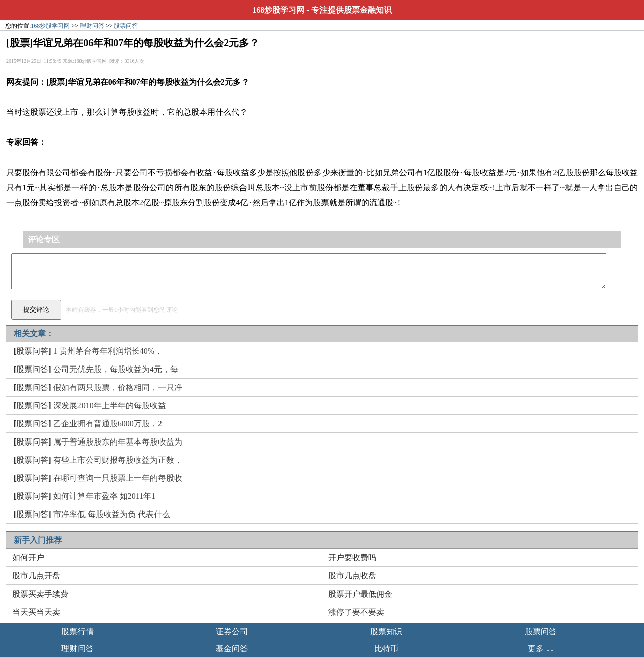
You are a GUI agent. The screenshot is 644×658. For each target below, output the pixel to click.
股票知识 (386, 632)
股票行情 (77, 632)
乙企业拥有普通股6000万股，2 (108, 424)
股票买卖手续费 (40, 594)
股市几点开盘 (36, 576)
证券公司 (232, 632)
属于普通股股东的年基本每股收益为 (118, 442)
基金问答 (232, 649)
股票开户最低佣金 (360, 594)
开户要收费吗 (352, 558)
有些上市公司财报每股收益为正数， (118, 460)
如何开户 (28, 558)
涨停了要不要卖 (356, 612)
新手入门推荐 (38, 540)
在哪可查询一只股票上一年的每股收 (118, 478)
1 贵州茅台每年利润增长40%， (108, 351)
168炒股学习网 (278, 10)
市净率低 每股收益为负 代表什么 (112, 514)
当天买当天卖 (36, 612)
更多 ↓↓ (541, 649)
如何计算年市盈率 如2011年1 (104, 496)
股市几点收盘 (352, 576)
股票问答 (126, 26)
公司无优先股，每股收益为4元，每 (116, 369)
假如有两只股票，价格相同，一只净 (118, 387)
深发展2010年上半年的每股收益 (110, 406)
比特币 (386, 649)
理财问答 (92, 26)
